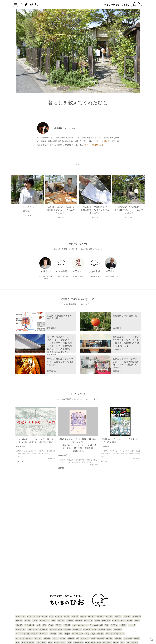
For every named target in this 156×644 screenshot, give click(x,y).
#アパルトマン (21, 629)
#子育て (63, 638)
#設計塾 (130, 621)
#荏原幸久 (19, 621)
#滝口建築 (100, 634)
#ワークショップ (77, 634)
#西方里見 (109, 616)
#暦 (78, 638)
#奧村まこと (88, 621)
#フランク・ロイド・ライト (115, 634)
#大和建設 (100, 638)
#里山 (123, 621)
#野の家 (137, 621)
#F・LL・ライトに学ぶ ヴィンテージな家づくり (32, 634)
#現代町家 (87, 629)
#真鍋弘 (35, 621)
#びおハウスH (21, 616)
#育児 (60, 634)
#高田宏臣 (70, 621)
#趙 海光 (83, 616)
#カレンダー (85, 638)
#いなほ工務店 (30, 625)
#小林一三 (132, 625)
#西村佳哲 (79, 621)
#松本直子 (127, 616)
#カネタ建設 (128, 638)
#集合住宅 (19, 625)
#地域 (94, 629)
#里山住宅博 (106, 621)
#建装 (44, 625)
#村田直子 (92, 616)
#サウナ (45, 616)
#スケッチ (116, 621)
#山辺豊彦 (75, 616)
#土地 (51, 616)
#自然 (93, 634)
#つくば (97, 621)
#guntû (109, 629)
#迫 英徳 (28, 621)
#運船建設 (118, 638)
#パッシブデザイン (56, 629)
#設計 (93, 638)
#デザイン (114, 625)
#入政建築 (101, 629)
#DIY (29, 629)
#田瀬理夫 (71, 638)
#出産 (35, 629)
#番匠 (54, 621)
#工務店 (137, 638)
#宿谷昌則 (67, 625)
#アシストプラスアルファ (24, 638)
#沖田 (107, 625)
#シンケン (38, 638)
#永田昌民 (67, 629)
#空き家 (67, 634)
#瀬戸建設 (109, 638)
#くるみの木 (43, 629)
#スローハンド (45, 621)
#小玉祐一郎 (137, 616)
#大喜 (87, 634)
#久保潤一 (100, 616)
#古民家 (67, 616)
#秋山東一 (61, 621)
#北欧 (38, 625)
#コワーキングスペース (80, 625)
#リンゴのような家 (96, 625)
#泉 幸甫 (59, 625)
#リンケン (59, 616)
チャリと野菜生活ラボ (94, 145)
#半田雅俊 (53, 634)
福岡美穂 (66, 128)
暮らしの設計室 (103, 141)
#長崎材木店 (118, 629)
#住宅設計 (123, 625)
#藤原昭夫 (118, 616)
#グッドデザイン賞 (34, 616)
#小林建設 (47, 638)
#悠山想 (55, 638)
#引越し (51, 625)
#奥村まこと (77, 629)
